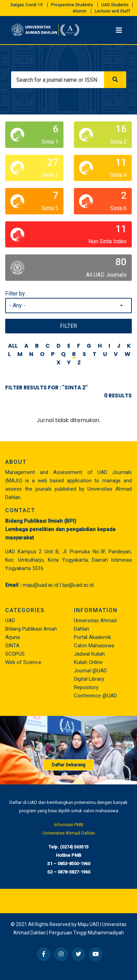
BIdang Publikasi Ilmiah (31, 629)
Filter (68, 326)
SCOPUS (15, 654)
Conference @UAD (95, 696)
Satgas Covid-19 (27, 5)
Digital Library (89, 679)
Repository (86, 687)
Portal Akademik (92, 637)
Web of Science (23, 662)
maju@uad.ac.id (40, 585)
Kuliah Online (88, 662)
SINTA (12, 646)
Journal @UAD (90, 671)
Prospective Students (72, 5)
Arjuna (12, 637)
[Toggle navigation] (119, 30)
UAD (10, 621)
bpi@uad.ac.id (78, 585)
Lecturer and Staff (112, 11)
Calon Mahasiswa (94, 646)
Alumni (79, 11)
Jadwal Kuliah (89, 654)
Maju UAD (88, 924)
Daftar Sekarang (68, 765)
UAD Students (115, 5)
